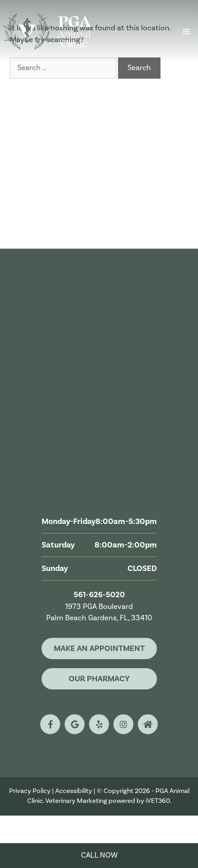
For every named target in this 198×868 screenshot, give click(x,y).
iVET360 (158, 801)
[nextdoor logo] (148, 724)
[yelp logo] (99, 724)
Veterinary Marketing (76, 801)
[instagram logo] (123, 724)
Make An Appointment (99, 649)
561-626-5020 (99, 595)
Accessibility (74, 791)
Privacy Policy (30, 791)
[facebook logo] (50, 724)
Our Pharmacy (99, 679)
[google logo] (75, 724)
